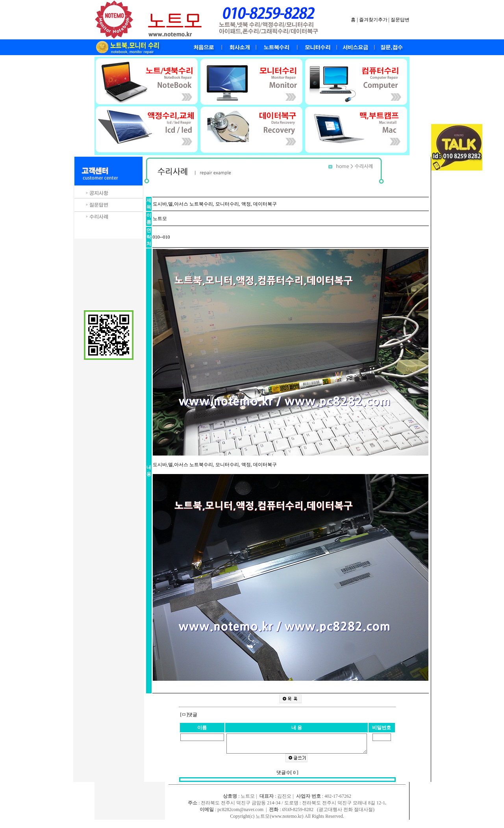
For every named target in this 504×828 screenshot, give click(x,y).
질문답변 (400, 20)
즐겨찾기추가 (373, 20)
